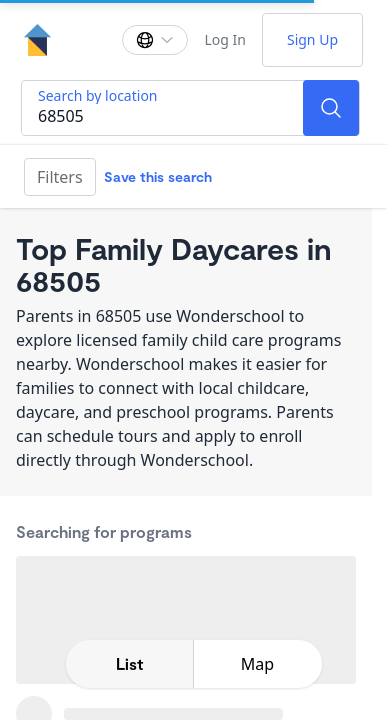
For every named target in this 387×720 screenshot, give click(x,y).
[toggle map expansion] (258, 664)
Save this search (158, 176)
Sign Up (312, 39)
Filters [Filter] (60, 177)
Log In (224, 39)
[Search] (331, 108)
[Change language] (155, 40)
